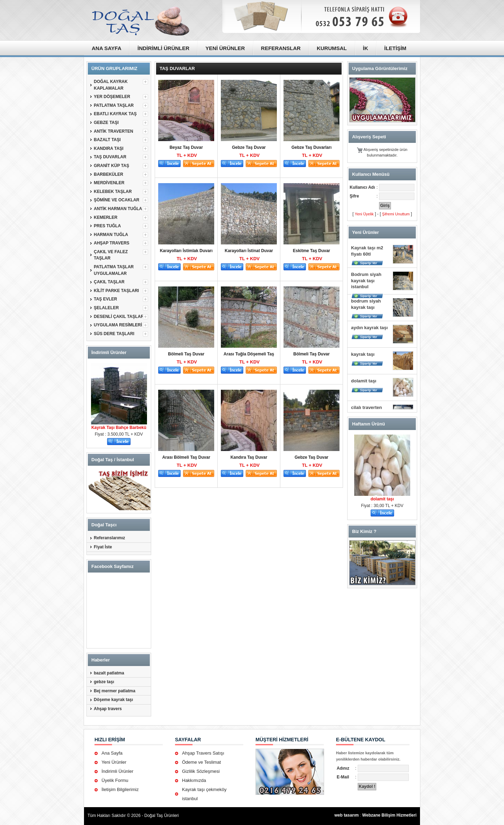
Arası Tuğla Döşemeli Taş (249, 354)
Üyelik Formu (115, 780)
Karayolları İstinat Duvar (249, 251)
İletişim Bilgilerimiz (120, 789)
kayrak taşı (363, 354)
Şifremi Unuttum (396, 214)
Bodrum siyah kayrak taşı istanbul (366, 280)
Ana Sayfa (112, 753)
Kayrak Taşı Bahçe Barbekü (119, 428)
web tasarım (346, 815)
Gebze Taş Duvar (249, 147)
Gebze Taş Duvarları (312, 147)
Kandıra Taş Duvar (249, 457)
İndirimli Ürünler (117, 771)
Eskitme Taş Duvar (312, 251)
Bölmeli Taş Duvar (186, 354)
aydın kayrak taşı (369, 328)
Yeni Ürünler (114, 762)
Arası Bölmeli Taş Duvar (186, 457)
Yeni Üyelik (364, 214)
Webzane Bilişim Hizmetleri (389, 815)
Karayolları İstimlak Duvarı (186, 251)
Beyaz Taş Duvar (186, 147)
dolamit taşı (364, 381)
